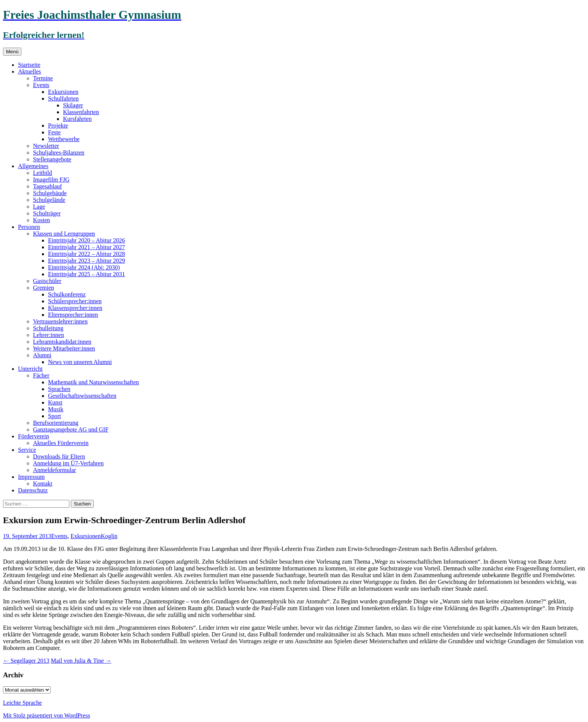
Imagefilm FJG (51, 180)
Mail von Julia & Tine (81, 661)
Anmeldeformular (55, 470)
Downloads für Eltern (59, 457)
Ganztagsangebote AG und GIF (71, 429)
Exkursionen (63, 92)
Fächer (41, 375)
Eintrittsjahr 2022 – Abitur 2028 (86, 254)
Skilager (73, 105)
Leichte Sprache (22, 703)
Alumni (42, 355)
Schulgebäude (50, 193)
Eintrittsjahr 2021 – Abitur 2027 (86, 247)
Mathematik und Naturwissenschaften (94, 382)
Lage (39, 207)
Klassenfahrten (81, 112)
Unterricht (30, 369)
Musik (56, 409)
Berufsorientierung (56, 423)
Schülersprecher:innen (75, 301)
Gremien (43, 288)
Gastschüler (47, 281)
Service (27, 450)
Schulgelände (49, 200)
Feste (54, 132)
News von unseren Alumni (80, 362)
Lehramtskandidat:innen (62, 342)
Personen (29, 227)
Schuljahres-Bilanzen (59, 153)
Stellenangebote (52, 159)
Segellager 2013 (26, 661)
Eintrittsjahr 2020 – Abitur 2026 (86, 240)
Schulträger (47, 213)
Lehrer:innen (49, 335)
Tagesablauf (47, 186)
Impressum (31, 477)
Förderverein (34, 436)
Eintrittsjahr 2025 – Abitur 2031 (86, 274)
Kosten (41, 220)
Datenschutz (33, 490)
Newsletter (46, 146)
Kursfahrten (77, 119)
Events (41, 85)
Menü (12, 52)
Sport (55, 416)
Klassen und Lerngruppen (64, 234)
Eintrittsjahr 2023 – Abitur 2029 (86, 261)
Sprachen (59, 389)
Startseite (29, 65)
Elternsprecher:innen (73, 315)
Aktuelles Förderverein (61, 443)
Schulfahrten (63, 99)
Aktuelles (29, 71)
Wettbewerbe (64, 139)
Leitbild (43, 173)
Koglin (109, 536)
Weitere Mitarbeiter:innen (64, 348)
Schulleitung (48, 328)
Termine (43, 78)
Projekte (58, 126)
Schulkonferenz (67, 294)
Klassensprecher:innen (75, 308)
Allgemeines (33, 166)
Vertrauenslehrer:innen (60, 321)
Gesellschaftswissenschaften (82, 396)
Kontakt (43, 484)
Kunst (55, 402)
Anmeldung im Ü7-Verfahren (68, 463)
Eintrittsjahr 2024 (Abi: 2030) (84, 267)
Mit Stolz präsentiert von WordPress (46, 715)
